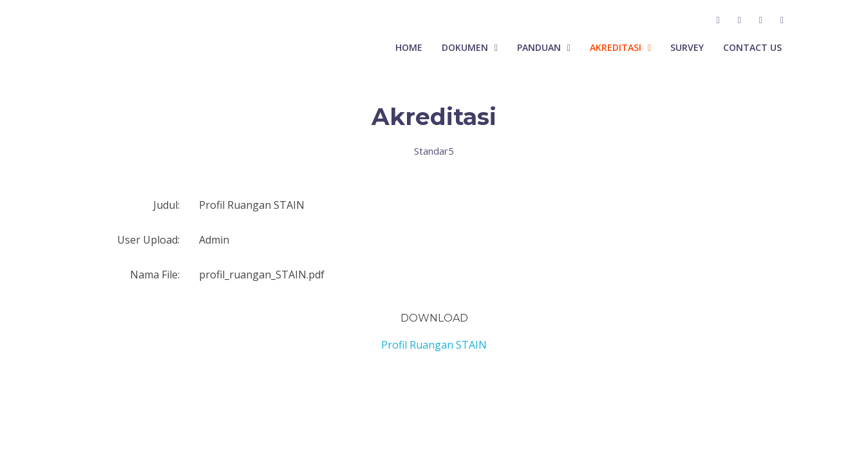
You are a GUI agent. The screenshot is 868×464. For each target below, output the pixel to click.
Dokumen (465, 47)
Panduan (539, 47)
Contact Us (752, 47)
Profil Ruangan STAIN (434, 345)
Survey (687, 47)
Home (409, 47)
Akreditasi (616, 47)
